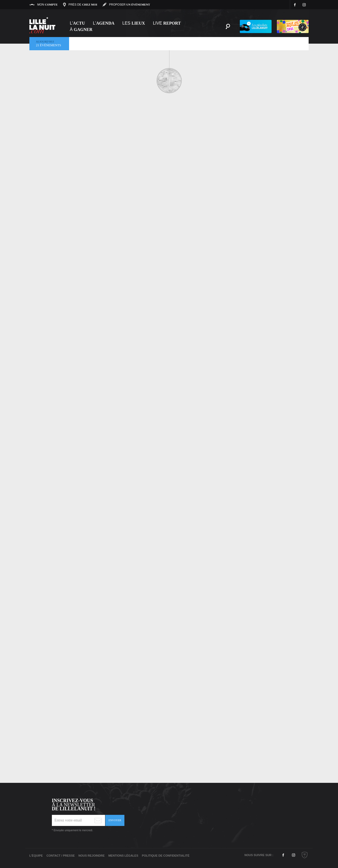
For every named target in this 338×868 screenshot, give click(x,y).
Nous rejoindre (91, 856)
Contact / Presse (61, 856)
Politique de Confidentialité (166, 856)
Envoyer (115, 820)
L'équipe (36, 856)
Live (167, 23)
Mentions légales (123, 856)
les (134, 23)
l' (104, 23)
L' (77, 23)
